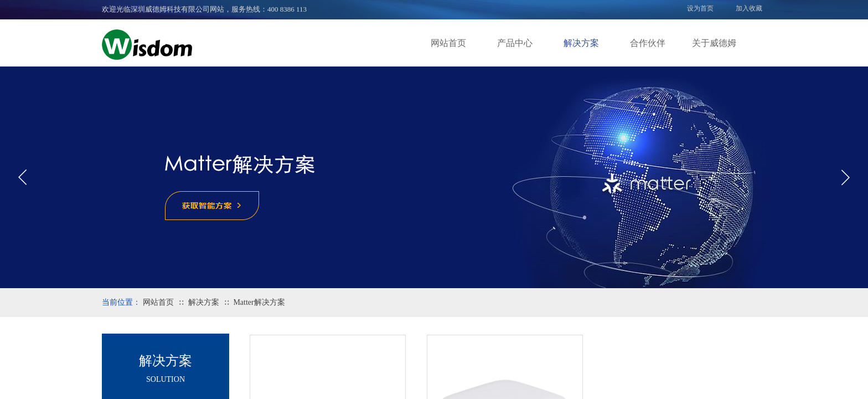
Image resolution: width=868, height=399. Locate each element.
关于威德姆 (714, 43)
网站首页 (448, 43)
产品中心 (515, 43)
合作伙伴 (648, 43)
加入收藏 (749, 8)
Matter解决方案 (259, 302)
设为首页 (700, 8)
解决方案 (581, 43)
